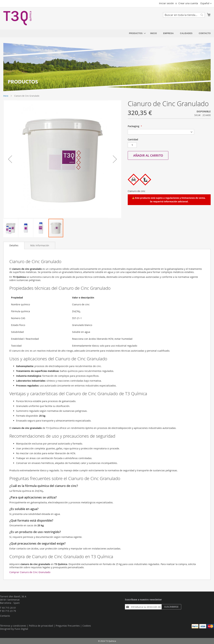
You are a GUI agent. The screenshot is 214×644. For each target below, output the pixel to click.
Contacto (5, 616)
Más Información (40, 245)
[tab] (14, 245)
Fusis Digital (21, 629)
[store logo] (18, 18)
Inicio (6, 96)
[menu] (170, 33)
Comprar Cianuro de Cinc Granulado (30, 572)
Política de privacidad (41, 626)
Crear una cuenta (188, 3)
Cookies (87, 626)
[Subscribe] (171, 607)
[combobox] (184, 15)
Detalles (14, 245)
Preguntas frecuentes (68, 626)
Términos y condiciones (13, 626)
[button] (206, 4)
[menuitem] (137, 33)
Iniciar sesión (166, 3)
